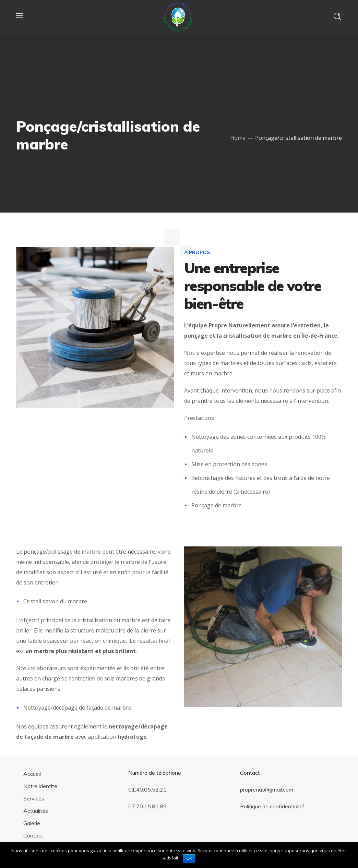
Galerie (32, 823)
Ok (189, 858)
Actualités (36, 811)
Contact (33, 835)
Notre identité (40, 786)
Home (238, 138)
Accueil (32, 774)
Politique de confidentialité (272, 806)
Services (34, 798)
